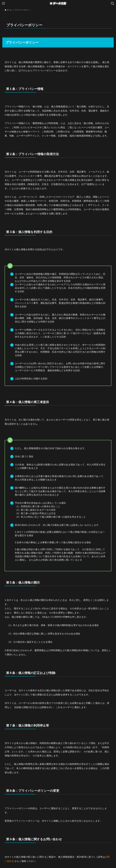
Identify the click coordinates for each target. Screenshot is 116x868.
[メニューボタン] (3, 3)
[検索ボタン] (113, 3)
